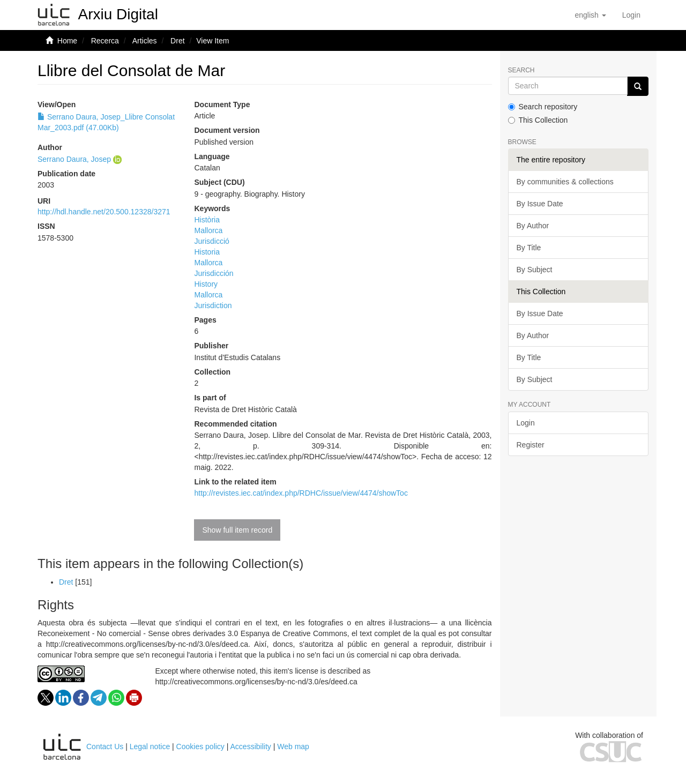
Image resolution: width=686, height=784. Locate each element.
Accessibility (251, 746)
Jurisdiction (213, 305)
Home (67, 41)
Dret (177, 41)
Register (531, 445)
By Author (533, 226)
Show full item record (237, 530)
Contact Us (105, 746)
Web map (293, 746)
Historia (207, 252)
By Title (529, 248)
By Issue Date (540, 204)
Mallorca (208, 230)
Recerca (105, 41)
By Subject (535, 270)
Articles (145, 41)
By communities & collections (565, 182)
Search (521, 70)
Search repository (543, 107)
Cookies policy (200, 746)
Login (526, 423)
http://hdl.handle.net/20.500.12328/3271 (104, 212)
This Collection (538, 120)
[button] (590, 15)
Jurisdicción (214, 273)
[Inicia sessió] (631, 15)
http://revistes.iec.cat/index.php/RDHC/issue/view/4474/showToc (301, 493)
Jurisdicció (211, 241)
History (206, 284)
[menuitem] (631, 15)
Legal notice (150, 746)
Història (207, 220)
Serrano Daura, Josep (74, 159)
